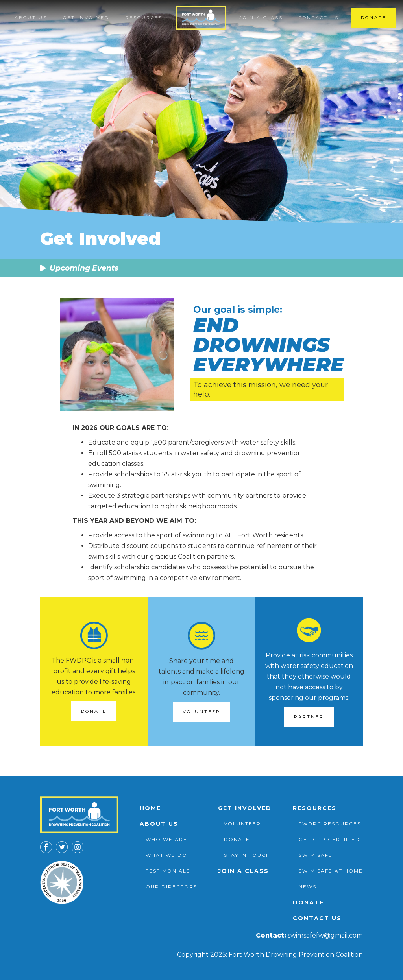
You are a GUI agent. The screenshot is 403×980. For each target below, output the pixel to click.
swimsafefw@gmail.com (325, 935)
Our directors (171, 887)
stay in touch (247, 855)
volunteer (242, 824)
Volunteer (201, 712)
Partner (309, 717)
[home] (201, 18)
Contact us (319, 18)
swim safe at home (331, 871)
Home (150, 808)
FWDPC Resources (330, 824)
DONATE (94, 711)
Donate (374, 18)
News (308, 887)
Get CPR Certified (329, 839)
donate (237, 839)
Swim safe (316, 855)
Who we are (166, 839)
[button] (31, 18)
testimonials (168, 871)
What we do (166, 855)
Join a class (261, 18)
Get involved (245, 808)
